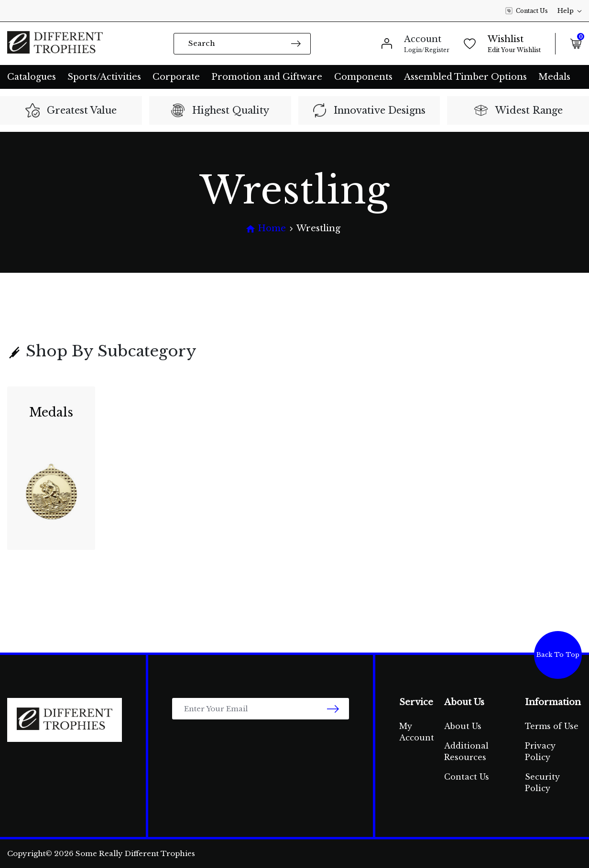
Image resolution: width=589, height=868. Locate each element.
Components (363, 77)
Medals (554, 77)
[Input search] (242, 44)
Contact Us (527, 11)
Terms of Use (552, 726)
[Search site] (296, 43)
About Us (463, 726)
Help (570, 11)
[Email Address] (261, 709)
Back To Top (558, 655)
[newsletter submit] (333, 709)
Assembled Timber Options (465, 77)
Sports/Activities (104, 77)
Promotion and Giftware (267, 77)
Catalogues (32, 77)
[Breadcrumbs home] (266, 229)
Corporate (176, 77)
